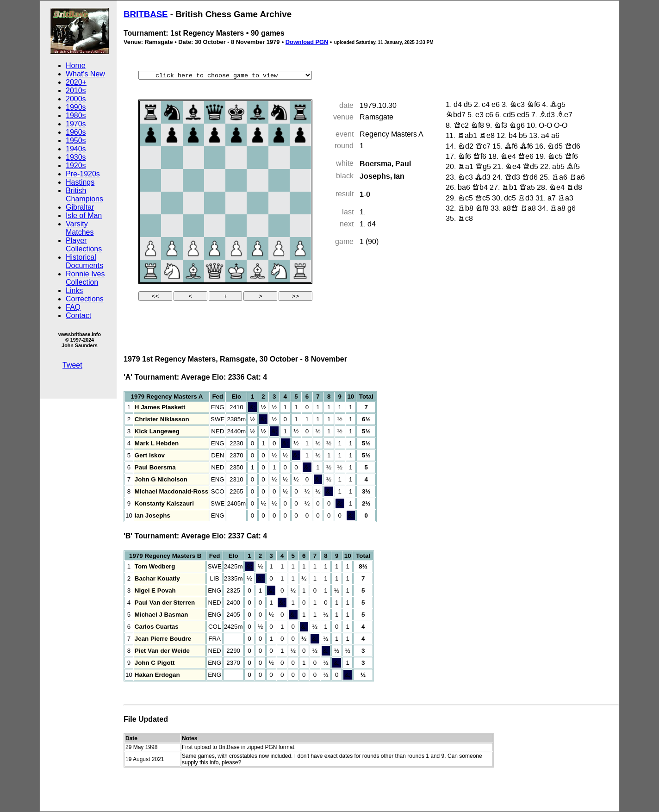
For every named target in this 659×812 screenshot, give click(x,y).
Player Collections (84, 245)
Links (74, 290)
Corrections (85, 299)
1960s (76, 132)
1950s (76, 141)
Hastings (80, 182)
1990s (76, 107)
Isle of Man (84, 215)
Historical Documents (84, 261)
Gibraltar (80, 207)
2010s (76, 91)
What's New (85, 74)
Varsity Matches (80, 228)
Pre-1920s (83, 174)
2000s (76, 99)
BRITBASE (146, 14)
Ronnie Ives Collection (85, 278)
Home (76, 66)
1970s (76, 124)
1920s (76, 166)
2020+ (76, 82)
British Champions (84, 195)
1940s (76, 149)
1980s (76, 116)
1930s (76, 157)
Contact (78, 315)
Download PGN (307, 42)
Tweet (72, 365)
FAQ (73, 307)
